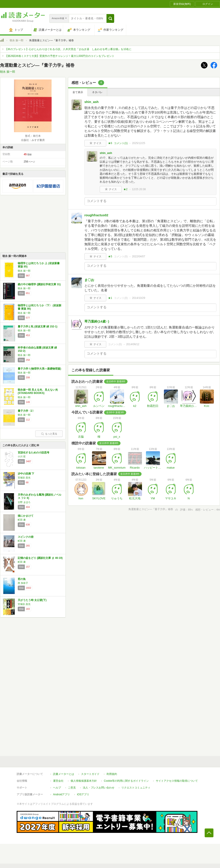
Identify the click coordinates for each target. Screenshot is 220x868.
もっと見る (49, 434)
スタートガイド (90, 774)
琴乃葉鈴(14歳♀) (97, 321)
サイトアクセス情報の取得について (177, 781)
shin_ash (91, 102)
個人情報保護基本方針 (84, 781)
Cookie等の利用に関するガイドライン (126, 781)
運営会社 (58, 781)
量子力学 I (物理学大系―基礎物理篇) (39, 369)
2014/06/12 (133, 344)
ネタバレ (97, 92)
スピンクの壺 (26, 537)
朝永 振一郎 (17, 40)
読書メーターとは (64, 774)
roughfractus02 (96, 215)
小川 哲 (22, 457)
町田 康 (22, 520)
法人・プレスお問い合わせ (99, 788)
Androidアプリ (61, 794)
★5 (110, 256)
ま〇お (89, 280)
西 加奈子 (23, 583)
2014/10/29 (138, 298)
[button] (110, 18)
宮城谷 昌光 (24, 478)
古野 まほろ (24, 502)
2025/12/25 (138, 143)
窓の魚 (22, 579)
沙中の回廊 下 (26, 474)
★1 (110, 298)
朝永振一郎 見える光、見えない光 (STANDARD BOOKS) (38, 392)
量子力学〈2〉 (26, 411)
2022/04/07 (138, 256)
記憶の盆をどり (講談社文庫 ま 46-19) (40, 558)
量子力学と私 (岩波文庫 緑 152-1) (38, 327)
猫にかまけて (26, 516)
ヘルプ (57, 788)
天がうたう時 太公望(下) (32, 600)
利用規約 (112, 774)
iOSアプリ (83, 794)
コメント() (121, 143)
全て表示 (78, 92)
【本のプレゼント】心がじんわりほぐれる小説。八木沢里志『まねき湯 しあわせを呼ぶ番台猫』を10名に (68, 49)
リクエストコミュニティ (136, 788)
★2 (125, 189)
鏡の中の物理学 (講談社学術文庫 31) (39, 284)
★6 (110, 143)
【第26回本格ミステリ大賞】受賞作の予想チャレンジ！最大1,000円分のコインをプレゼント (60, 56)
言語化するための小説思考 (34, 453)
